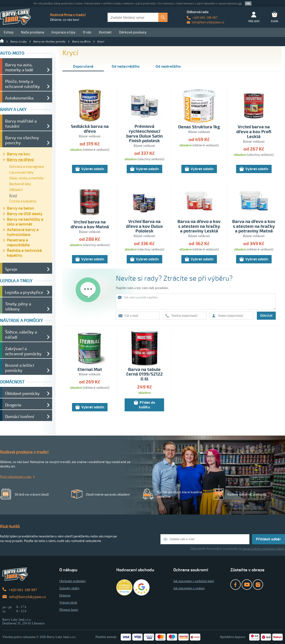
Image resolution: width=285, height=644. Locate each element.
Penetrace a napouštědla (18, 243)
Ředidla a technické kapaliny (24, 253)
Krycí (101, 41)
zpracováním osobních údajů (263, 549)
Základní (16, 190)
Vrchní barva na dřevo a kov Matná (90, 225)
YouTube (247, 585)
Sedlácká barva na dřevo (90, 129)
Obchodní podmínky (73, 581)
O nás (87, 32)
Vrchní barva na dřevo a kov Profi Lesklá (254, 132)
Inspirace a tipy (63, 32)
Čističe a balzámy (23, 201)
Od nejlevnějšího (126, 66)
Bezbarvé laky (20, 184)
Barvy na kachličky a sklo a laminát (25, 222)
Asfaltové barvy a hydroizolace (23, 232)
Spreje (11, 269)
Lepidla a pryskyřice (24, 292)
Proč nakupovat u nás (16, 477)
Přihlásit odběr (268, 539)
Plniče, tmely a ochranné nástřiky (22, 84)
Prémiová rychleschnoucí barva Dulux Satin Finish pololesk (144, 134)
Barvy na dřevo (81, 41)
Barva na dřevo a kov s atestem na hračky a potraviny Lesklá (199, 227)
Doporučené (83, 66)
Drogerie (13, 405)
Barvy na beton (21, 208)
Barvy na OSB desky (25, 214)
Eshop (9, 32)
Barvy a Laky (19, 41)
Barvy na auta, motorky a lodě (19, 67)
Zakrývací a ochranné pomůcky (23, 351)
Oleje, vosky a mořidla (26, 178)
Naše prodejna (33, 32)
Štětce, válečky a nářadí (21, 335)
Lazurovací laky (21, 172)
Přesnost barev (69, 610)
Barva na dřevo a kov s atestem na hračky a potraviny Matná (254, 227)
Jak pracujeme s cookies (189, 588)
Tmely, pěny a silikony (18, 307)
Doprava (65, 595)
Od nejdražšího (168, 66)
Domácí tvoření (20, 417)
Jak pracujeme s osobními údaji (194, 581)
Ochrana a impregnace (27, 167)
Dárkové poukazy (133, 32)
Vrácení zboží (68, 603)
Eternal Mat (90, 370)
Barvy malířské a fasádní (21, 124)
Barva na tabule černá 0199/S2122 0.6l (144, 375)
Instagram (258, 585)
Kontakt (105, 32)
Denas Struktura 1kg (199, 127)
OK (248, 3)
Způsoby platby (69, 588)
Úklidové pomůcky (22, 394)
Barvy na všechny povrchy (49, 41)
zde (240, 3)
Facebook (235, 585)
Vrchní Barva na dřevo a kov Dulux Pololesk (144, 227)
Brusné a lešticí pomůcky (20, 368)
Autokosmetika (19, 98)
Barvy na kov (18, 154)
